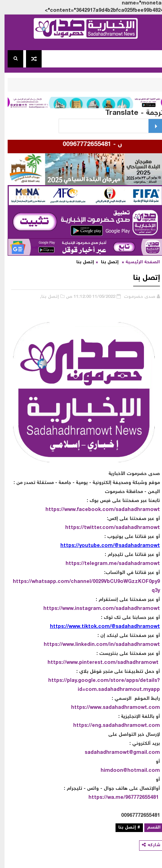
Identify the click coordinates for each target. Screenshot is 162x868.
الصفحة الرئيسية (138, 262)
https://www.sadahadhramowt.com (111, 708)
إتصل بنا (105, 262)
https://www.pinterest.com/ (78, 663)
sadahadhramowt (133, 510)
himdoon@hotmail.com (126, 771)
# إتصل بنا (125, 828)
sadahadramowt (135, 564)
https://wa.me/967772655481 (119, 798)
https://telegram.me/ (88, 564)
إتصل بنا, (45, 297)
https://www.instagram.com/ (75, 609)
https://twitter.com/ (86, 528)
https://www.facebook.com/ (76, 510)
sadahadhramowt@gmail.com (118, 753)
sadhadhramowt (133, 663)
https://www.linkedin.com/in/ (75, 645)
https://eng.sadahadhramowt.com (112, 726)
